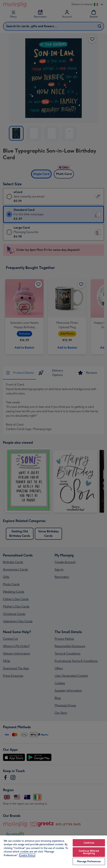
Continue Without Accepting (89, 852)
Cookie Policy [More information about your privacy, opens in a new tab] (27, 855)
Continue (89, 843)
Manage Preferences (89, 861)
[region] (53, 852)
